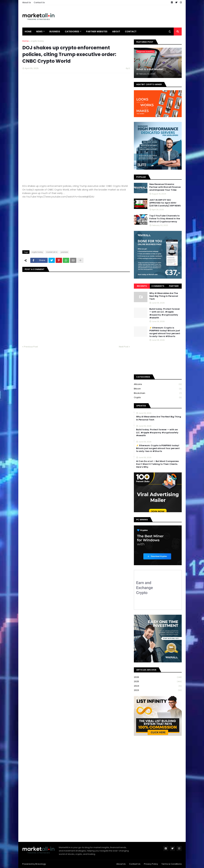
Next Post (124, 347)
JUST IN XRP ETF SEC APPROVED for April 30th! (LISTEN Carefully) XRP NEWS (165, 203)
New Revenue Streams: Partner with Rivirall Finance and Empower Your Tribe (165, 187)
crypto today (37, 41)
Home (25, 41)
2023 (158, 690)
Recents (142, 286)
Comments (158, 286)
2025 (158, 682)
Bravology (41, 864)
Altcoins (158, 384)
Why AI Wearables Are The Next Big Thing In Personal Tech (164, 296)
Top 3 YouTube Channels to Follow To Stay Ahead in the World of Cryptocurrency (165, 219)
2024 (158, 686)
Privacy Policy (151, 864)
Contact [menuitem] (131, 32)
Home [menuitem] (28, 32)
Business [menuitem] (55, 32)
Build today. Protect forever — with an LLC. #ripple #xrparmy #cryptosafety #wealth (165, 313)
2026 (158, 677)
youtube (64, 252)
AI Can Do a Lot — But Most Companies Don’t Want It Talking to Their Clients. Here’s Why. (157, 464)
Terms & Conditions (172, 864)
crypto (158, 397)
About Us (27, 2)
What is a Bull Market (150, 69)
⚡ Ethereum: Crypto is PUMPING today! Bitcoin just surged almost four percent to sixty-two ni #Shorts (165, 332)
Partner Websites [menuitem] (97, 32)
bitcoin (158, 389)
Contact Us (39, 2)
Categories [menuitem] (72, 32)
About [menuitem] (116, 32)
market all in (52, 252)
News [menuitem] (39, 32)
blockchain (158, 393)
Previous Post (31, 347)
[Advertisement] (124, 16)
